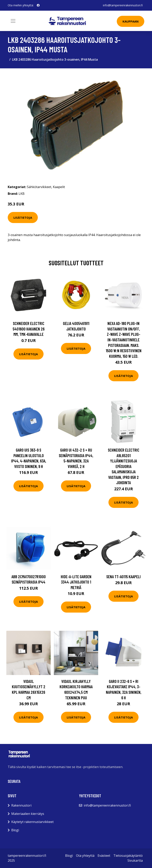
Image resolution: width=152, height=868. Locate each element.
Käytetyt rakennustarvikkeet (32, 822)
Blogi (15, 830)
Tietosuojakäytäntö (128, 856)
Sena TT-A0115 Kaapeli (123, 577)
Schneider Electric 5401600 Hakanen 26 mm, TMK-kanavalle (29, 329)
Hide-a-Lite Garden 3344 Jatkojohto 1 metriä (76, 582)
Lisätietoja (23, 217)
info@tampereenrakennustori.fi (123, 5)
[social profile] (38, 5)
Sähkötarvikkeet (39, 187)
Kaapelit (59, 187)
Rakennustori (21, 805)
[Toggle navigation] (13, 21)
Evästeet (104, 856)
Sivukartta (135, 860)
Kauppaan (131, 21)
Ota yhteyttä (85, 856)
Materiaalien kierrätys (28, 814)
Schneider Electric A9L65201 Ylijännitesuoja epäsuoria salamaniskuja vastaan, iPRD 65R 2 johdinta (124, 466)
